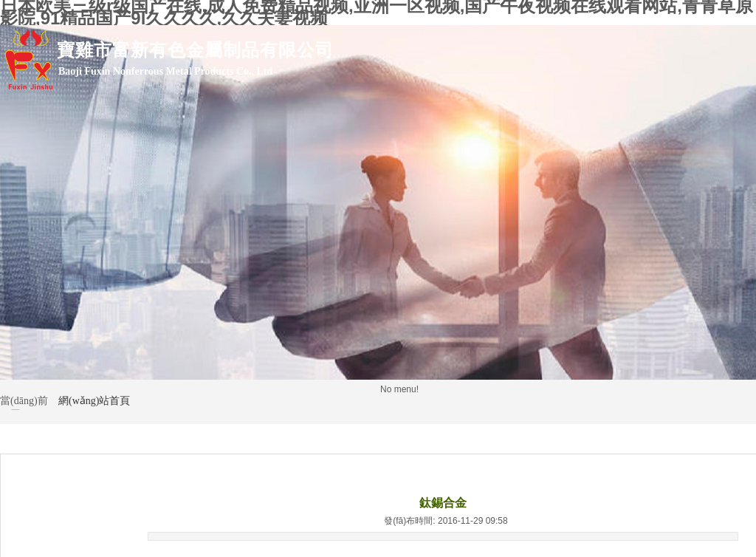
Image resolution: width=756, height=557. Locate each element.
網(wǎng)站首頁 (94, 401)
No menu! (399, 389)
